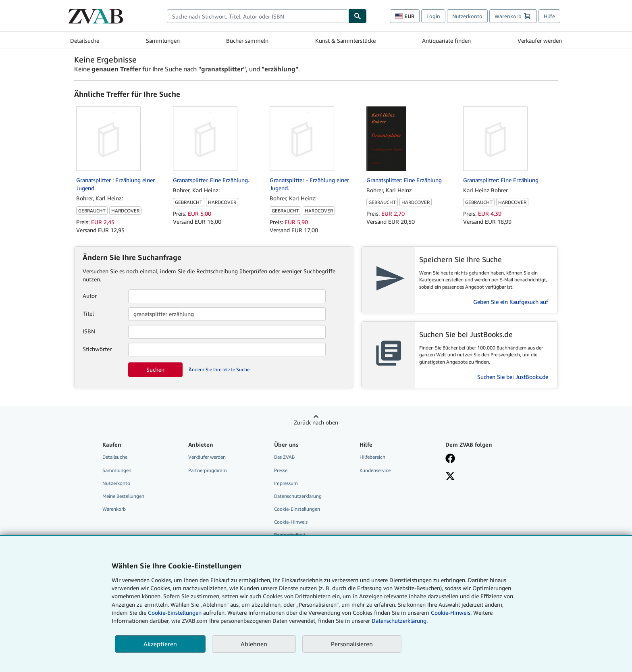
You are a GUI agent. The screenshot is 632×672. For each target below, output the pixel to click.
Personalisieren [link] (352, 644)
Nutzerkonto (467, 16)
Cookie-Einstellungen (175, 613)
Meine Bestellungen (123, 496)
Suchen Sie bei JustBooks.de (513, 377)
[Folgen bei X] (482, 477)
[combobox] (258, 16)
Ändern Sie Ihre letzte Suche (219, 369)
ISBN (89, 331)
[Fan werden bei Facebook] (482, 459)
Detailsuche (85, 41)
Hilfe (549, 16)
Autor (90, 296)
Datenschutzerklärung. (400, 621)
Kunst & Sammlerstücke (345, 41)
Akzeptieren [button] (160, 644)
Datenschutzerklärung (298, 496)
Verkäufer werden (540, 41)
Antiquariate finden (446, 41)
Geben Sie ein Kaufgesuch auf (511, 302)
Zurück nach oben (316, 422)
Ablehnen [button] (254, 644)
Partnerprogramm (208, 470)
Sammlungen (163, 41)
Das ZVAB (284, 457)
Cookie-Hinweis (291, 522)
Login (433, 16)
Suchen (155, 369)
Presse (281, 470)
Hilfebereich (372, 457)
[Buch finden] (358, 16)
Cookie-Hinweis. (451, 613)
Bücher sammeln (247, 41)
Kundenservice (375, 470)
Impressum (286, 483)
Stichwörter (97, 349)
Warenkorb (114, 509)
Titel (88, 313)
